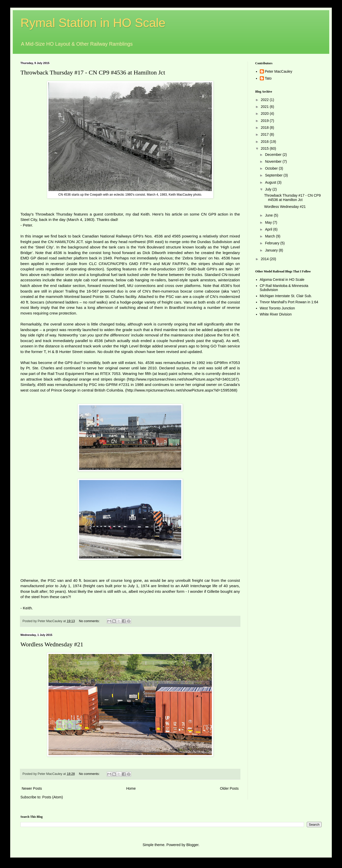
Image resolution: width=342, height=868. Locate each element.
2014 (265, 259)
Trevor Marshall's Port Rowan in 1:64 (289, 302)
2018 (265, 128)
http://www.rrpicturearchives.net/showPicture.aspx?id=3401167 (183, 379)
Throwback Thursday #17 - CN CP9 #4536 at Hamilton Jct (93, 72)
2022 (265, 100)
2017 (265, 134)
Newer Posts (32, 788)
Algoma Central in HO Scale (282, 280)
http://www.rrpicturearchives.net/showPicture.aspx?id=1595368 (181, 390)
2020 (265, 114)
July (269, 189)
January (272, 250)
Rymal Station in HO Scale (93, 23)
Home (131, 788)
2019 (265, 121)
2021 (265, 107)
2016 (265, 142)
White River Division (276, 314)
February (273, 243)
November (274, 161)
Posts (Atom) (53, 797)
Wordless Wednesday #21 (52, 644)
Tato (268, 78)
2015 (265, 148)
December (274, 155)
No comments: (90, 621)
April (269, 229)
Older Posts (229, 788)
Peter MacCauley (279, 71)
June (269, 215)
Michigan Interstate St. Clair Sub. (286, 296)
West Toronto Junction (277, 308)
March (270, 236)
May (269, 222)
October (272, 168)
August (271, 182)
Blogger (192, 845)
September (274, 175)
